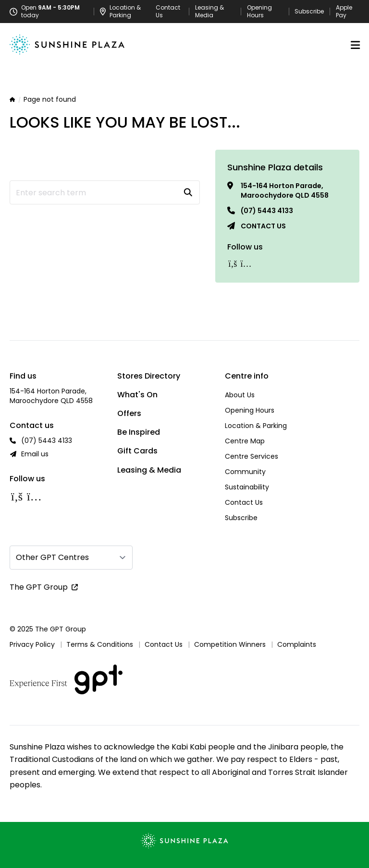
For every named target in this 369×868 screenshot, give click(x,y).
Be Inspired (139, 432)
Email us (35, 454)
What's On (137, 395)
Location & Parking (256, 426)
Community (245, 472)
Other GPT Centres (52, 557)
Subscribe (309, 12)
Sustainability (247, 487)
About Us (240, 395)
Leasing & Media (209, 12)
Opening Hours (259, 12)
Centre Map (245, 441)
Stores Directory (149, 376)
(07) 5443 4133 (267, 211)
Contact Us (168, 12)
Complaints (297, 644)
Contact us (263, 226)
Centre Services (252, 456)
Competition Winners (230, 644)
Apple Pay (344, 12)
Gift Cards (137, 451)
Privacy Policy (32, 644)
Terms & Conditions (100, 644)
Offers (129, 413)
